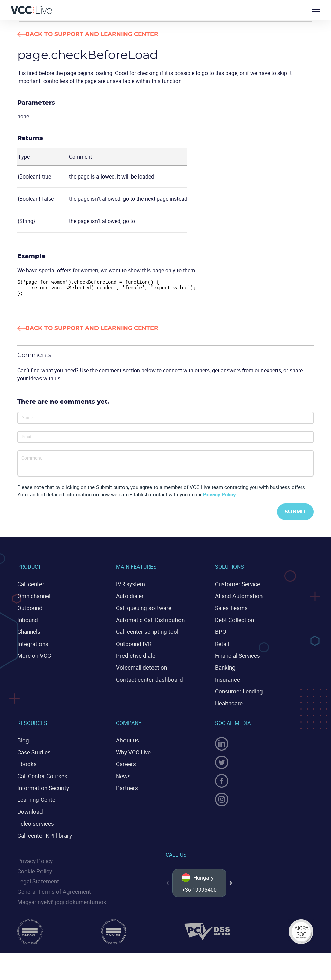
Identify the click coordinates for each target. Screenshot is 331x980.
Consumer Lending (237, 691)
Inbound (27, 622)
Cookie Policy (33, 867)
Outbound (29, 611)
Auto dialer (129, 599)
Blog (23, 740)
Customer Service (236, 588)
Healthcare (228, 703)
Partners (126, 786)
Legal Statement (37, 877)
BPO (220, 634)
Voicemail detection (140, 669)
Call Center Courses (40, 774)
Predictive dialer (135, 657)
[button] (231, 883)
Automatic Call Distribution (148, 622)
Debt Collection (233, 622)
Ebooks (26, 763)
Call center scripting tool (145, 634)
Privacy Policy (219, 498)
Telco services (34, 820)
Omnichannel (33, 599)
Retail (222, 645)
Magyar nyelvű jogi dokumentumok (59, 896)
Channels (28, 634)
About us (127, 740)
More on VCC (33, 657)
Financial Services (237, 657)
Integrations (31, 645)
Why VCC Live (133, 751)
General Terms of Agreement (51, 887)
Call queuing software (142, 611)
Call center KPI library (43, 832)
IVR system (129, 588)
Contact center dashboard (147, 680)
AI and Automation (237, 599)
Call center (30, 588)
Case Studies (33, 751)
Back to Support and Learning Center (106, 34)
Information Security (42, 786)
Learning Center (36, 797)
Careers (125, 763)
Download (29, 809)
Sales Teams (230, 611)
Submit (294, 515)
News (123, 774)
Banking (225, 669)
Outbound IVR (133, 645)
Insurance (227, 680)
